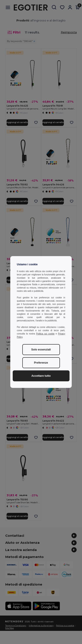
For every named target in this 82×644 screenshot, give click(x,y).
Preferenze (41, 363)
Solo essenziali (41, 350)
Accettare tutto (41, 376)
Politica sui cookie (45, 334)
